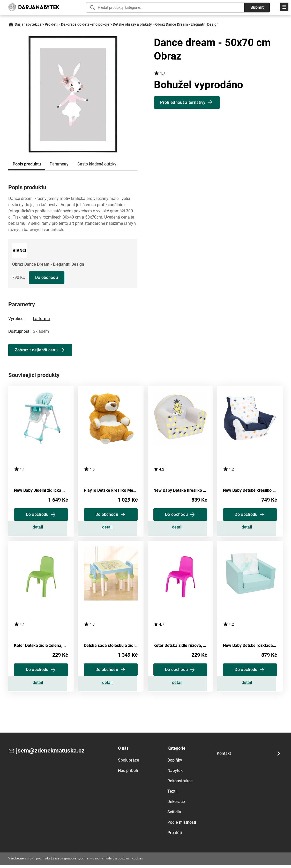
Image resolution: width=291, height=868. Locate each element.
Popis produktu (27, 164)
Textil (172, 795)
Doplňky (175, 764)
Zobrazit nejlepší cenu (36, 350)
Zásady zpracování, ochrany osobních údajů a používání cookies (98, 862)
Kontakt (224, 757)
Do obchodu (47, 277)
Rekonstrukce (180, 784)
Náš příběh (128, 774)
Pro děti (51, 24)
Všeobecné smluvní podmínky (29, 862)
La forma (41, 319)
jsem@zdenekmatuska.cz (52, 754)
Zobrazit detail (41, 529)
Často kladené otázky (97, 164)
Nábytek (175, 774)
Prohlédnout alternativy (183, 102)
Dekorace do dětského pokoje (85, 24)
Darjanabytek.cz (28, 24)
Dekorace (176, 805)
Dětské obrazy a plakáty (132, 24)
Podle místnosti (182, 826)
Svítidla (174, 815)
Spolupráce (129, 764)
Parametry (59, 164)
